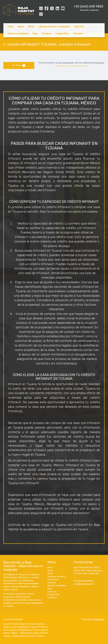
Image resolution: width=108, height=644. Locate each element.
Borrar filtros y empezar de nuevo (72, 66)
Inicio (10, 27)
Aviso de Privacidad (13, 619)
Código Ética (62, 34)
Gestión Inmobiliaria (18, 34)
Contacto (78, 34)
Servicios (79, 27)
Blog (35, 34)
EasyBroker (99, 619)
